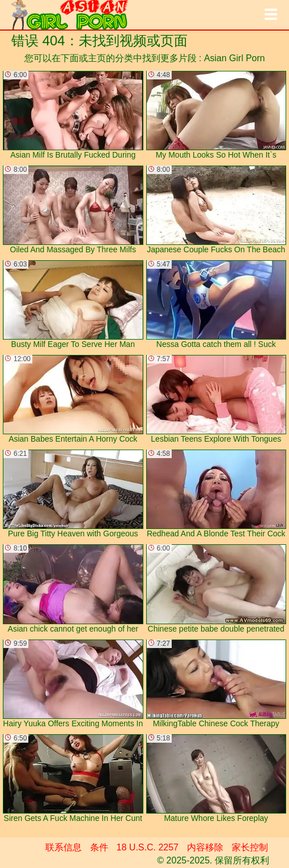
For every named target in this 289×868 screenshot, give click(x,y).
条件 (99, 847)
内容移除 (205, 847)
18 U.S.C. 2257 (148, 847)
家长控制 (250, 847)
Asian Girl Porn (235, 58)
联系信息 (63, 847)
